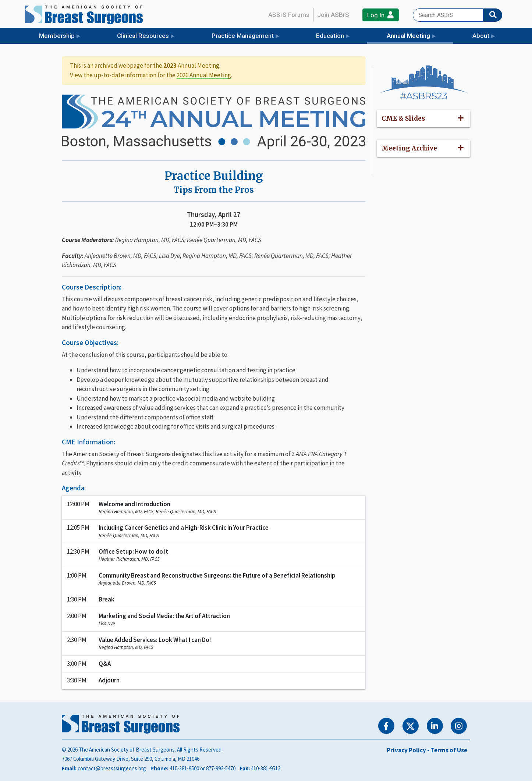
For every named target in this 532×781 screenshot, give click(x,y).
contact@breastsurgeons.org (112, 768)
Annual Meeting (420, 35)
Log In (380, 15)
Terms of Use (449, 750)
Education (330, 36)
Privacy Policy (406, 750)
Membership (57, 36)
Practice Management (243, 36)
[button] (424, 119)
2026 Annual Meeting (204, 75)
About (481, 36)
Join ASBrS (333, 15)
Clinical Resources (143, 36)
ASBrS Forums (289, 15)
